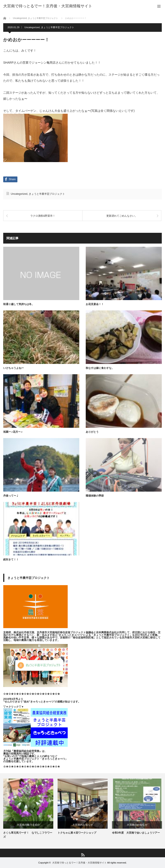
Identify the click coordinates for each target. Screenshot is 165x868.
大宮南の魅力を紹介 (28, 825)
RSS (83, 855)
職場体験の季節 (95, 496)
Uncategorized (32, 27)
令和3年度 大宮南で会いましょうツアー (136, 833)
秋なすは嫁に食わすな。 (100, 368)
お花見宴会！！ (95, 304)
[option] (28, 809)
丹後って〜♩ (11, 496)
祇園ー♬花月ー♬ (13, 432)
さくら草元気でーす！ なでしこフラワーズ (28, 835)
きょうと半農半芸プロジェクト (58, 27)
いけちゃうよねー (14, 368)
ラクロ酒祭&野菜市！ (43, 216)
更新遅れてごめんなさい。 (122, 216)
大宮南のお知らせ (83, 825)
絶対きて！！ (11, 560)
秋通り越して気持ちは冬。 (19, 304)
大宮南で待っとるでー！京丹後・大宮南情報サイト (79, 863)
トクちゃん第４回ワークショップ (77, 833)
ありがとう (92, 432)
